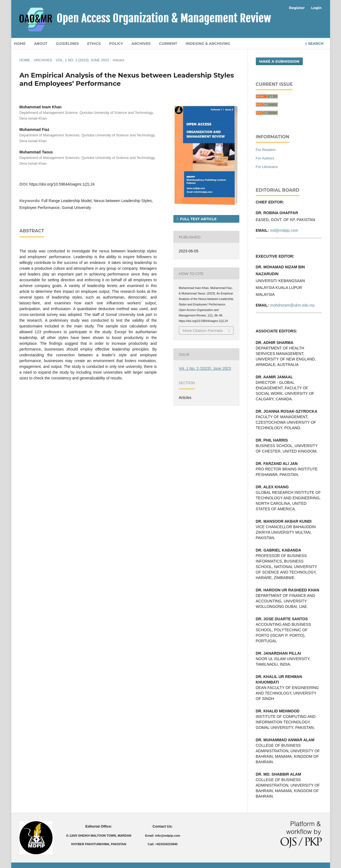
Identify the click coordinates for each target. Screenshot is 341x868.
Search (314, 43)
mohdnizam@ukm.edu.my (293, 305)
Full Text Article (198, 219)
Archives (141, 43)
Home (20, 43)
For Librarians (267, 167)
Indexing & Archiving (208, 43)
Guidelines (67, 43)
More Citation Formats (203, 330)
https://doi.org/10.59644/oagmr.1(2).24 (62, 184)
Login (316, 8)
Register (297, 8)
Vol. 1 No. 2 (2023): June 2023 (82, 60)
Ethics (94, 43)
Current (168, 43)
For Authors (265, 158)
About (41, 43)
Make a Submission (279, 61)
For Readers (266, 150)
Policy (116, 43)
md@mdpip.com (284, 230)
